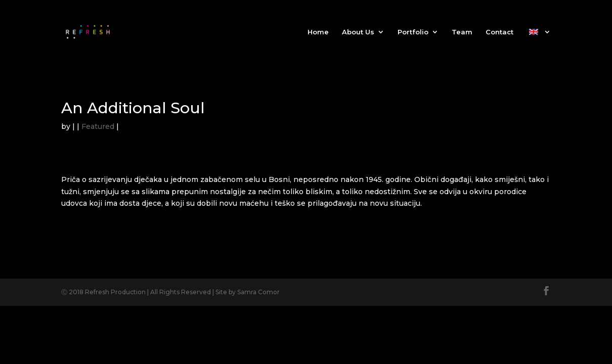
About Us (358, 32)
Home (318, 32)
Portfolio (413, 32)
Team (462, 32)
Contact (499, 32)
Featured (98, 126)
